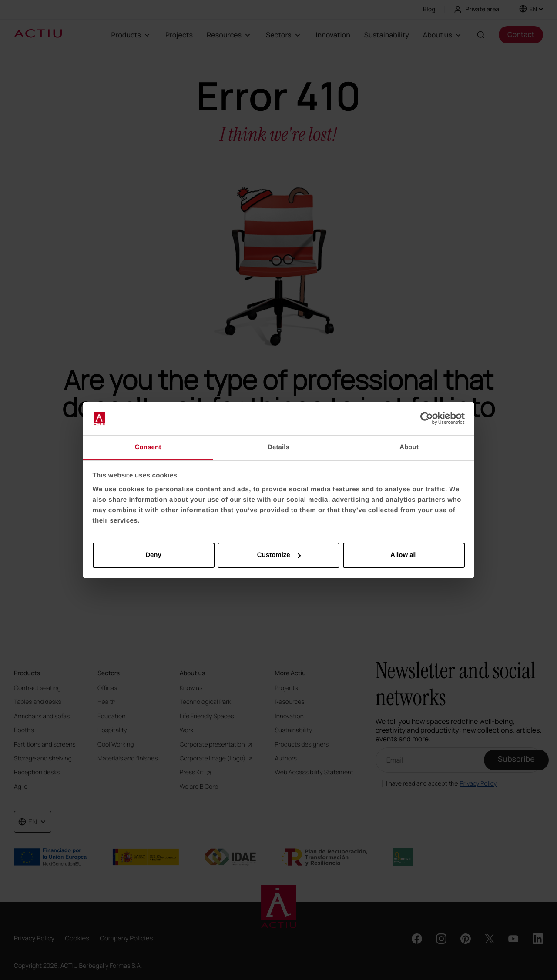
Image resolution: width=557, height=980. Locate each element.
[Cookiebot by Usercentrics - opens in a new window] (427, 419)
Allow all (404, 555)
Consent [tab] (148, 447)
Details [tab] (278, 447)
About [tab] (409, 447)
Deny (153, 555)
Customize (279, 555)
